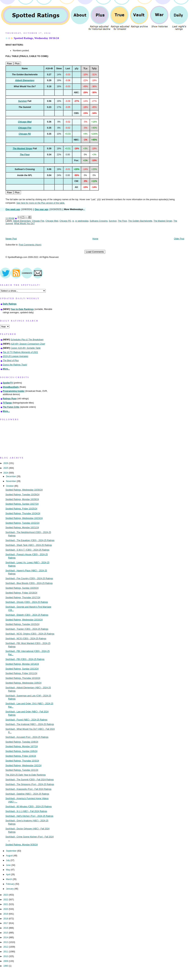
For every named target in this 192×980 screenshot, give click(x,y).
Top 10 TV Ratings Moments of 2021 (20, 352)
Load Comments (95, 252)
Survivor (113, 221)
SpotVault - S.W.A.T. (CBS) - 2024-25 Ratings (27, 550)
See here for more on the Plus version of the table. (41, 203)
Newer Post (11, 239)
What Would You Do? (24, 223)
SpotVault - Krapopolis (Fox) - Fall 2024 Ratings (29, 789)
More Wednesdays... (74, 209)
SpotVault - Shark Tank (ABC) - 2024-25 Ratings (29, 545)
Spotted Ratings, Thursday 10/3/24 (22, 761)
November (11, 481)
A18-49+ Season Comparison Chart (28, 344)
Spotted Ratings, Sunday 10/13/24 (22, 669)
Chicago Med (52, 221)
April (9, 874)
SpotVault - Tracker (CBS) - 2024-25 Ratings (27, 629)
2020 (6, 909)
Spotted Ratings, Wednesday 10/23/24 (24, 518)
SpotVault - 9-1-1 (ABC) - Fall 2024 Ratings (26, 811)
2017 (6, 923)
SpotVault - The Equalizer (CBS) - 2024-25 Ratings (30, 540)
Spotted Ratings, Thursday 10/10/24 (23, 678)
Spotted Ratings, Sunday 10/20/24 (22, 588)
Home (95, 239)
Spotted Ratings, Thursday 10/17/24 (23, 598)
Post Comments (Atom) (30, 245)
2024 (6, 473)
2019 (6, 914)
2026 (6, 463)
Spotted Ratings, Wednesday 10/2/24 (23, 765)
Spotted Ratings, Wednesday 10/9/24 (23, 683)
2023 (6, 895)
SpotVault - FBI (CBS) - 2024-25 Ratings (25, 659)
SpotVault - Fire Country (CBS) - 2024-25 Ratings (29, 578)
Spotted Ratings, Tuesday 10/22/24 (22, 523)
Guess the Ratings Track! (15, 365)
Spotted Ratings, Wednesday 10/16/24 (36, 38)
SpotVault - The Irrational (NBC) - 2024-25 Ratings (30, 724)
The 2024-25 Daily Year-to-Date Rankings (26, 775)
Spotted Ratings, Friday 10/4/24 (21, 756)
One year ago (41, 209)
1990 (6, 966)
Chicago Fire (38, 221)
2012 (6, 947)
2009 (6, 961)
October (10, 486)
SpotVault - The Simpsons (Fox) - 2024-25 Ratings (30, 784)
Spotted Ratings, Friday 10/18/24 (21, 593)
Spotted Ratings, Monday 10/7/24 (22, 746)
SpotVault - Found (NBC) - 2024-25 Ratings (26, 720)
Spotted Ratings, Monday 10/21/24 (22, 528)
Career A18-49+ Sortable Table (26, 348)
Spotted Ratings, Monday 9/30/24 (22, 845)
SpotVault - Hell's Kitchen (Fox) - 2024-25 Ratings (29, 816)
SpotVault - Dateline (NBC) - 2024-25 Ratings (27, 794)
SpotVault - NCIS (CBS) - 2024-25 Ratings (26, 639)
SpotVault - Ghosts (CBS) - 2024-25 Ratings (27, 602)
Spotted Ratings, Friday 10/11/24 (21, 673)
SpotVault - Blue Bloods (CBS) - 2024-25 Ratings (29, 583)
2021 (6, 904)
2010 (6, 956)
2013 (6, 942)
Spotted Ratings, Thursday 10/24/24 (23, 513)
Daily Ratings (10, 304)
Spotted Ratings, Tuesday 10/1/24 (22, 770)
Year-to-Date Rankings (22, 309)
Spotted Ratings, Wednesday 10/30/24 (24, 490)
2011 (6, 952)
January (10, 889)
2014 (6, 938)
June (9, 865)
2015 (6, 933)
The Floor (122, 221)
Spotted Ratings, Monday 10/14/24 (22, 664)
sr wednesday (82, 221)
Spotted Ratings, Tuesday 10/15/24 (22, 624)
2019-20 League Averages (16, 356)
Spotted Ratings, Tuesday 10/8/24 (22, 742)
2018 (6, 919)
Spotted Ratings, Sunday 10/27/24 (22, 504)
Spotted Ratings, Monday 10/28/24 (22, 499)
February (11, 884)
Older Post (179, 239)
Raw (9, 63)
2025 (6, 468)
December (11, 476)
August (10, 856)
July (8, 860)
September (12, 851)
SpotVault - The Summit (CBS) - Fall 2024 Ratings (30, 780)
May (8, 870)
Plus (17, 63)
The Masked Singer (163, 221)
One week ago (13, 209)
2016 (6, 928)
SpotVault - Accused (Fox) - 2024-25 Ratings (27, 737)
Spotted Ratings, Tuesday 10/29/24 (22, 495)
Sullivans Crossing (99, 221)
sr (73, 221)
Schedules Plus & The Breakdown (27, 340)
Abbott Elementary (22, 221)
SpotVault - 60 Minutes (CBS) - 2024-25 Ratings (29, 807)
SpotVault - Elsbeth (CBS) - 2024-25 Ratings (27, 615)
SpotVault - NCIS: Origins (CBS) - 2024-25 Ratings (30, 634)
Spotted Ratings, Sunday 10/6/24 (21, 751)
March (9, 879)
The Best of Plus (11, 360)
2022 (6, 900)
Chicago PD (65, 221)
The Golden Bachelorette (140, 221)
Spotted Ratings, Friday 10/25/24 (21, 509)
